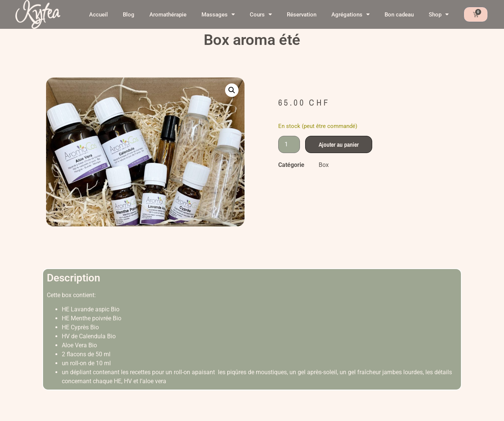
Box (324, 165)
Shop (439, 14)
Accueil (98, 15)
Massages (218, 14)
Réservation (302, 15)
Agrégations (350, 14)
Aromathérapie (168, 15)
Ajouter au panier (339, 144)
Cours (261, 14)
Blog (129, 15)
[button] (232, 90)
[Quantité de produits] (289, 144)
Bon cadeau (399, 15)
